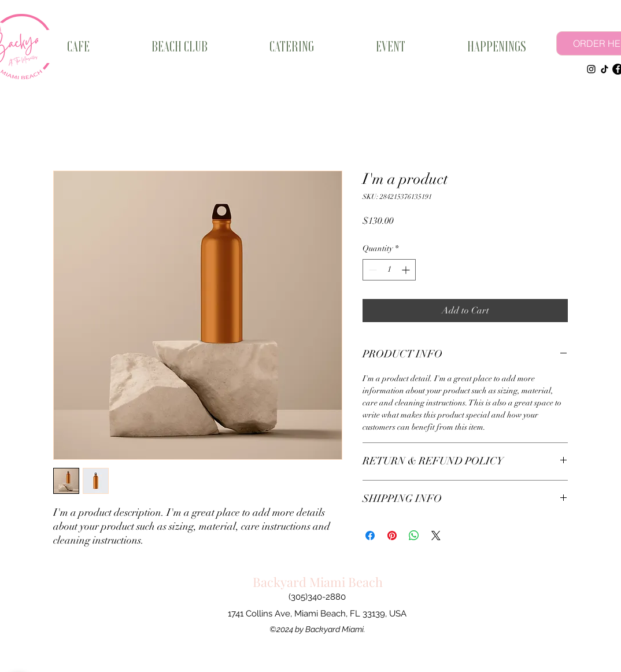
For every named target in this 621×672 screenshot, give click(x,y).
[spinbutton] (389, 270)
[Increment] (407, 270)
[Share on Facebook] (370, 536)
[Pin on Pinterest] (392, 536)
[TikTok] (605, 69)
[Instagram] (591, 69)
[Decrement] (372, 270)
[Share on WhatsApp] (414, 536)
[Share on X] (436, 536)
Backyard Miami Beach (318, 582)
